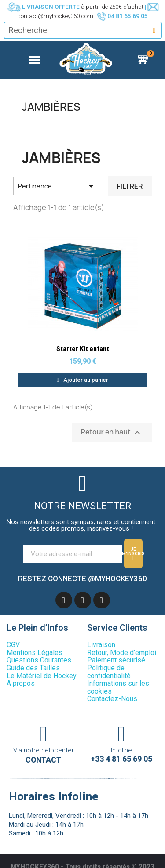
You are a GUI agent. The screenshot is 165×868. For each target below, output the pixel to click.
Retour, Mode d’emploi (122, 651)
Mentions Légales (35, 651)
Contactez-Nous (112, 698)
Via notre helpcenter (44, 749)
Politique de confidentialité (109, 671)
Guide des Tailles (33, 667)
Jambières (51, 107)
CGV (13, 644)
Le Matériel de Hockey (42, 675)
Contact (43, 759)
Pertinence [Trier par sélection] (57, 186)
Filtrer (130, 186)
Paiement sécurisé (116, 659)
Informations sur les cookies (118, 686)
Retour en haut (112, 432)
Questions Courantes (39, 659)
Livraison (101, 644)
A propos (21, 682)
